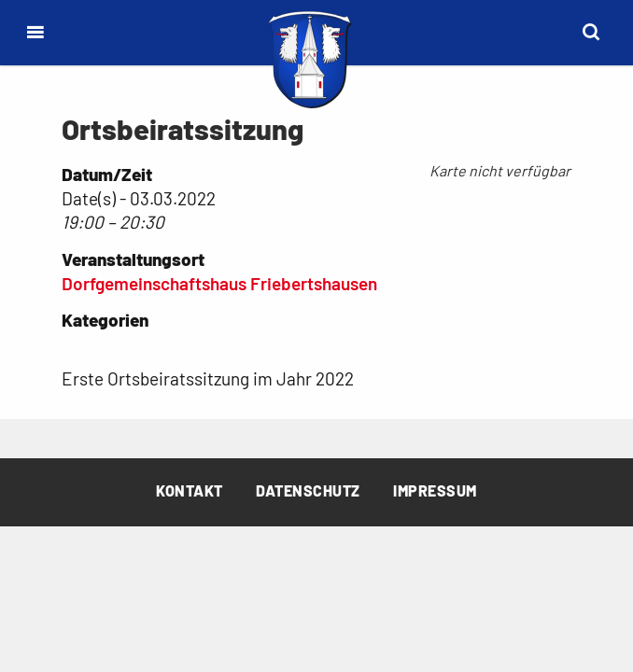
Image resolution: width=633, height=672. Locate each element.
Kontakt (190, 490)
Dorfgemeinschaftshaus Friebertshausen (219, 283)
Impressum (435, 490)
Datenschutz (308, 490)
